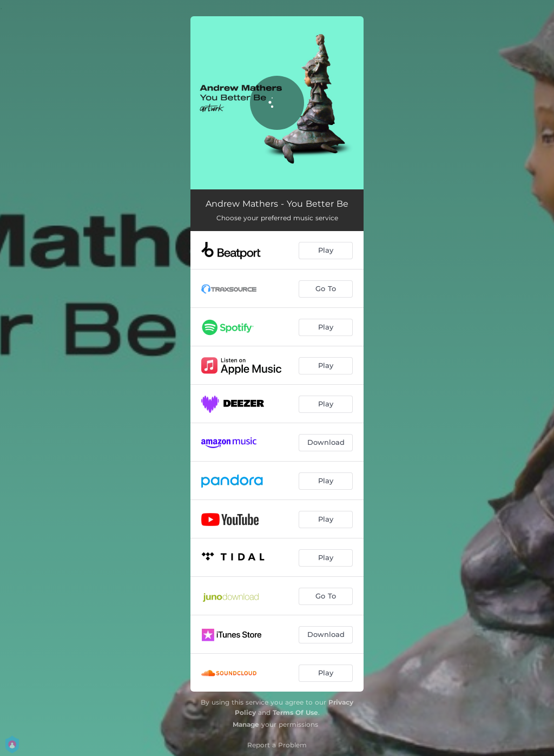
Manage (246, 724)
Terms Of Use (295, 712)
